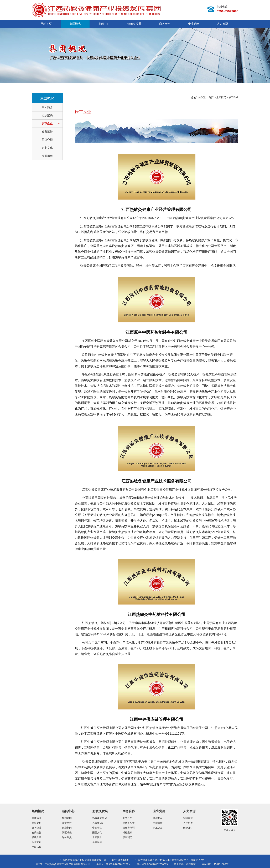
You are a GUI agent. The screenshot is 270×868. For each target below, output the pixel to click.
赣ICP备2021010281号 (118, 864)
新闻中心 (104, 24)
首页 (211, 97)
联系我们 (127, 837)
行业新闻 (67, 828)
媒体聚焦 (67, 837)
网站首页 (46, 24)
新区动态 (67, 833)
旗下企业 (47, 123)
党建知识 (158, 818)
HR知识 (187, 828)
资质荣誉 (47, 132)
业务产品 (127, 818)
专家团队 (97, 837)
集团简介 (47, 107)
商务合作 (165, 24)
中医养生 (97, 828)
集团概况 (75, 24)
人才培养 (188, 823)
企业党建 (194, 24)
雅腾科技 (191, 864)
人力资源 (222, 24)
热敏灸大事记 (100, 818)
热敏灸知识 (98, 823)
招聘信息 (188, 818)
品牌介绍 (47, 140)
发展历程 (47, 156)
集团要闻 (67, 818)
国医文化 (97, 833)
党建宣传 (158, 823)
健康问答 (97, 842)
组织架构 (47, 115)
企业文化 (47, 148)
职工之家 (158, 828)
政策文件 (67, 823)
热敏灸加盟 (129, 823)
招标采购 (127, 833)
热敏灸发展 (134, 24)
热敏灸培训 (129, 828)
